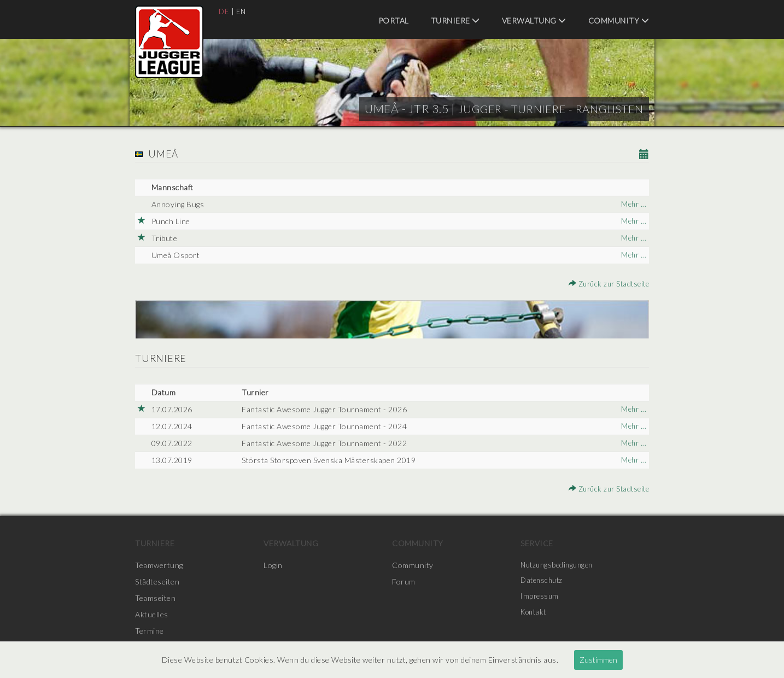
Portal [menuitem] (394, 21)
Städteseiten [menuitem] (157, 581)
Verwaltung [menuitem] (534, 21)
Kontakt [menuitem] (535, 614)
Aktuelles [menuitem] (152, 614)
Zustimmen (598, 660)
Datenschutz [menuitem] (543, 581)
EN (242, 11)
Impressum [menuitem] (541, 598)
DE (224, 11)
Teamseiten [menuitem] (155, 598)
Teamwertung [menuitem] (159, 565)
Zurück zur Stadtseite (606, 284)
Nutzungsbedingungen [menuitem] (560, 565)
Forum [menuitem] (404, 581)
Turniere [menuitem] (455, 21)
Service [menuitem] (537, 543)
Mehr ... (633, 204)
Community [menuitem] (619, 21)
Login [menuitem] (273, 565)
